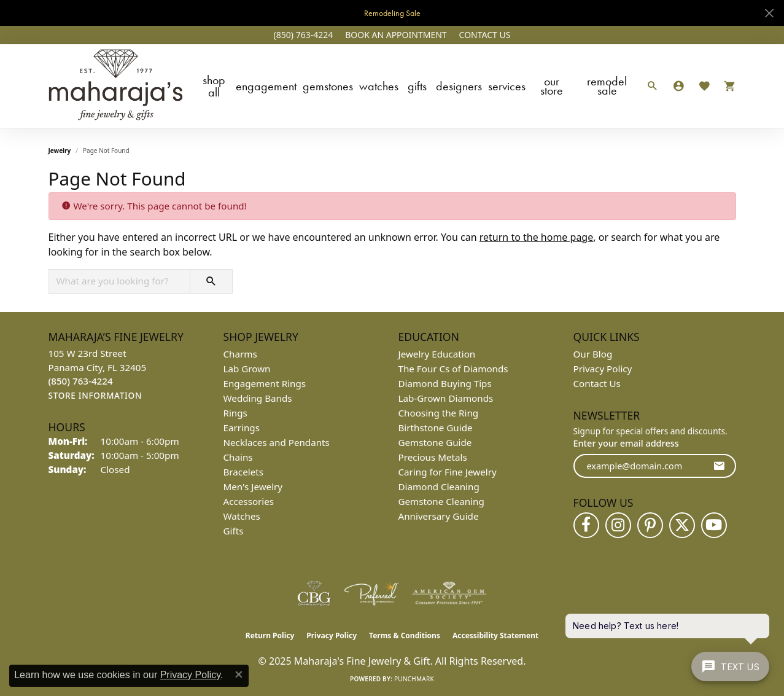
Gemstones (328, 86)
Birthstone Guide (436, 428)
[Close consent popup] (239, 674)
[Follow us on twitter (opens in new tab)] (682, 525)
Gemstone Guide (435, 442)
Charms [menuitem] (240, 354)
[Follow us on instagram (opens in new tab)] (618, 525)
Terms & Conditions (405, 635)
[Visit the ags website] (449, 593)
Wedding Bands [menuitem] (258, 398)
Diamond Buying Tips (445, 383)
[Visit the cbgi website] (314, 593)
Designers (459, 86)
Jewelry (60, 151)
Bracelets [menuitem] (243, 472)
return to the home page (537, 237)
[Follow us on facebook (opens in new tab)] (586, 525)
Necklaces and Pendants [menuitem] (277, 442)
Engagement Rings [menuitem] (265, 383)
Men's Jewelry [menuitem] (253, 487)
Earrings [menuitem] (242, 428)
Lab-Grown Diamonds (446, 398)
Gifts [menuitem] (234, 531)
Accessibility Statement (495, 635)
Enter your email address (626, 443)
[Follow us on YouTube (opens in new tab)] (714, 525)
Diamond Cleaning (439, 487)
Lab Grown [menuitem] (247, 369)
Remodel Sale (607, 86)
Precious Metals (433, 457)
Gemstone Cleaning (441, 501)
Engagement (266, 86)
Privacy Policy (603, 369)
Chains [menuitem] (238, 457)
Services (507, 86)
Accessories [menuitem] (249, 501)
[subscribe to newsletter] (719, 466)
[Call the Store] (81, 381)
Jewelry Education (437, 354)
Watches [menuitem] (242, 516)
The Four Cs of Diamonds (453, 369)
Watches (379, 86)
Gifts (417, 86)
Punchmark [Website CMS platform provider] (414, 679)
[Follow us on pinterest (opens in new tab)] (650, 525)
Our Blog (593, 354)
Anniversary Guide (439, 516)
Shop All (214, 86)
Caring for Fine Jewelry (448, 472)
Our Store (552, 86)
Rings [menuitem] (235, 413)
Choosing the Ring (439, 413)
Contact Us (597, 383)
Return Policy (270, 635)
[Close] (769, 13)
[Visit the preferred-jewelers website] (371, 593)
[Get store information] (95, 396)
